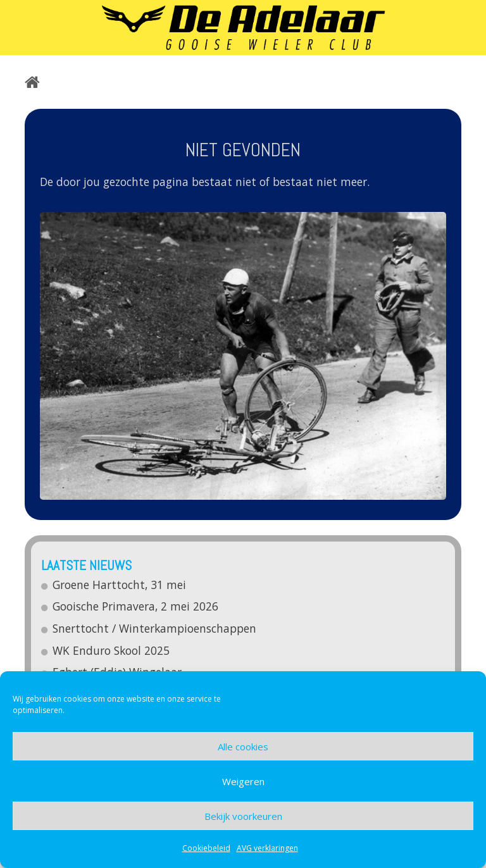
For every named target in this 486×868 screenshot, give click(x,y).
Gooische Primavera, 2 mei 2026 (136, 606)
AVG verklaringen (267, 848)
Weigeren (243, 781)
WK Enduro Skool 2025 (112, 650)
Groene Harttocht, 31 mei (120, 585)
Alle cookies (243, 747)
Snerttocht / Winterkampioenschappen (155, 628)
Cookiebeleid (206, 848)
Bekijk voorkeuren (243, 816)
